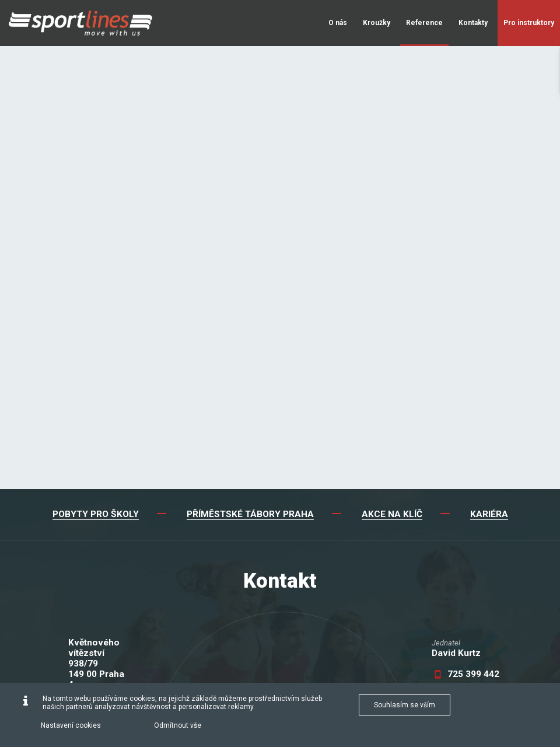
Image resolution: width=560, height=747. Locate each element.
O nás (338, 23)
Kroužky (377, 23)
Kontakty (473, 23)
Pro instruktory (529, 23)
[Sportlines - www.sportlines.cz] (80, 23)
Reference (424, 23)
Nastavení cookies (71, 725)
